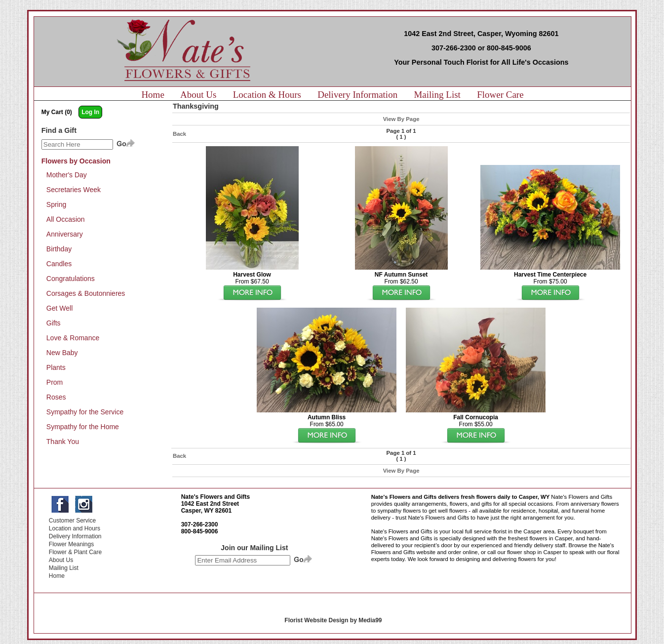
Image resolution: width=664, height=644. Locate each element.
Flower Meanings (71, 544)
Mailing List (437, 95)
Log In (90, 112)
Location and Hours (75, 528)
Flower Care (500, 95)
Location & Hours (267, 95)
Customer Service (72, 521)
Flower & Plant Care (75, 552)
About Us (198, 95)
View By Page (401, 119)
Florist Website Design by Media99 (333, 620)
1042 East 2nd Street (210, 504)
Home (153, 95)
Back (179, 134)
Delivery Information (357, 95)
